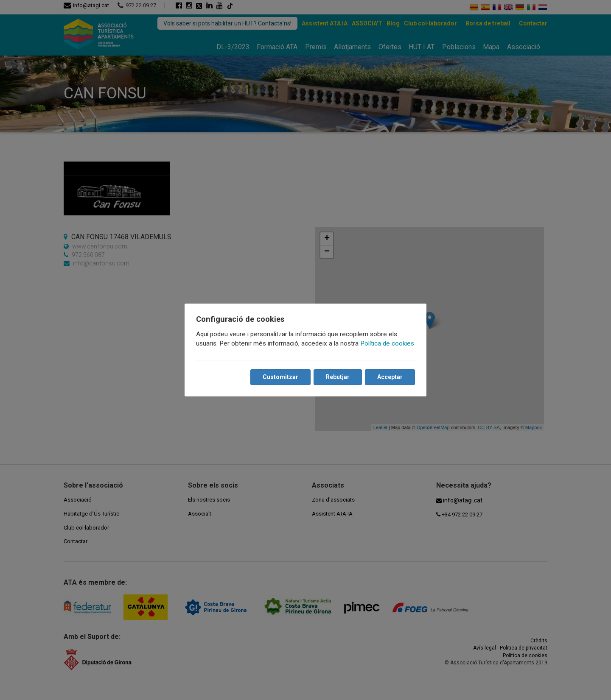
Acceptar (390, 377)
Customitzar (280, 377)
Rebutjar (337, 377)
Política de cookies (388, 343)
